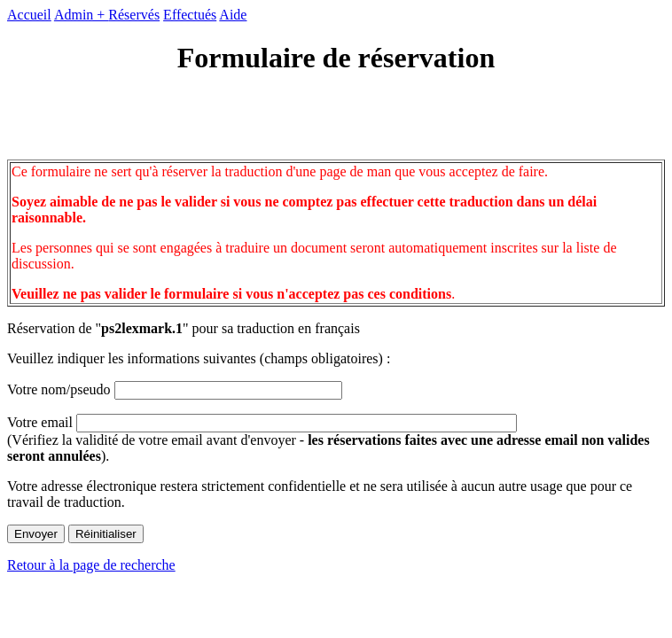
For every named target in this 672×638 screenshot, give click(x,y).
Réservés (134, 15)
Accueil (29, 15)
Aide (233, 15)
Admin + (81, 15)
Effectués (190, 15)
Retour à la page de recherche (91, 565)
